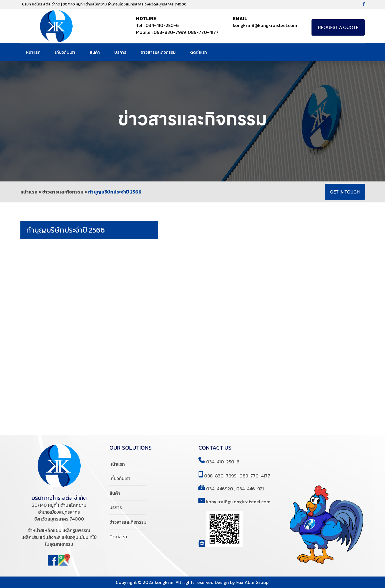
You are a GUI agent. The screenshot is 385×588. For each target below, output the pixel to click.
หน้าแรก (35, 52)
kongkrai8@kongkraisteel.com (265, 25)
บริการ (122, 52)
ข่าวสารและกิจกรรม (160, 52)
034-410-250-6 (162, 25)
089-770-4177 (203, 32)
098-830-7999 (170, 32)
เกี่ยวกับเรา (66, 52)
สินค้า (96, 52)
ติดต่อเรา (200, 52)
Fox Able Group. (253, 582)
